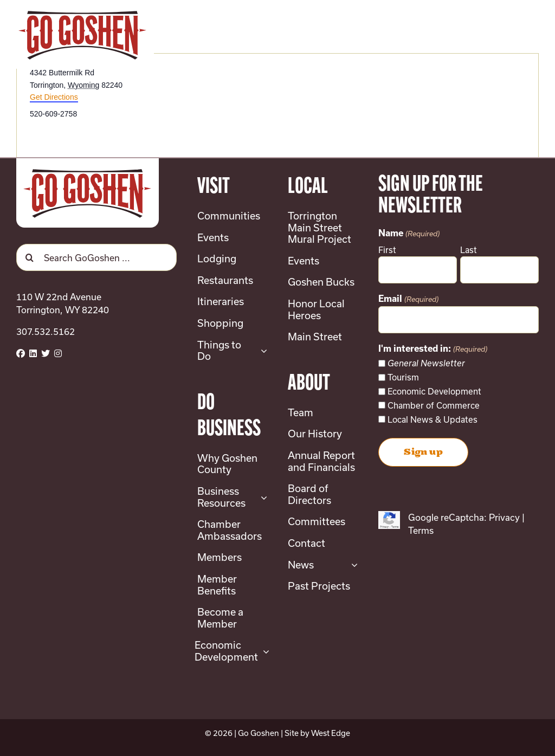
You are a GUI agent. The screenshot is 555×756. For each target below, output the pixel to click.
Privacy (504, 517)
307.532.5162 (46, 331)
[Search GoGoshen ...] (96, 257)
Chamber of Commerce (434, 405)
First (387, 250)
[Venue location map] (407, 107)
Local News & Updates (433, 419)
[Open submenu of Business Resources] (262, 497)
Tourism (403, 377)
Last (469, 250)
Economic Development (434, 391)
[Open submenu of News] (352, 565)
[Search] (30, 257)
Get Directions (54, 97)
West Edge (331, 733)
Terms (421, 530)
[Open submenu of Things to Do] (262, 351)
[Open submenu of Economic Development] (264, 651)
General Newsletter (426, 363)
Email (408, 300)
